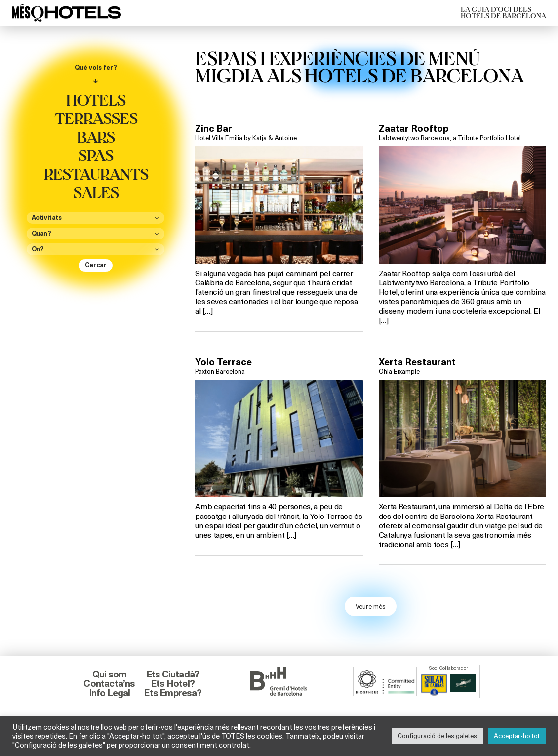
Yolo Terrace (223, 362)
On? (38, 249)
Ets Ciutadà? (173, 674)
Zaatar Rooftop (414, 128)
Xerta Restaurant (417, 362)
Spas (96, 155)
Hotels (96, 99)
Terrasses (96, 118)
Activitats (47, 218)
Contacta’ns (109, 683)
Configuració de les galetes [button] (437, 736)
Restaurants (96, 173)
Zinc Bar (214, 128)
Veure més (371, 606)
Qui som (109, 674)
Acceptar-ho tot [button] (517, 736)
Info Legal (110, 693)
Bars (96, 136)
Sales (96, 192)
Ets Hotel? (173, 683)
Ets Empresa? (172, 693)
